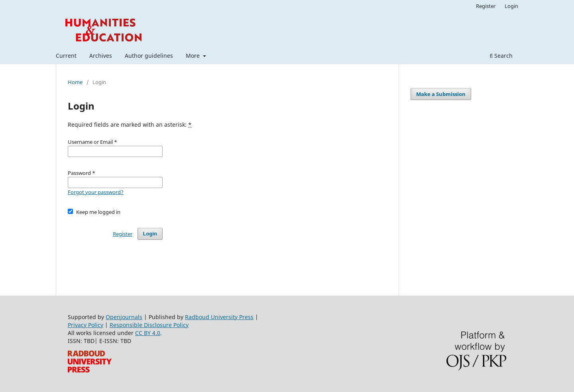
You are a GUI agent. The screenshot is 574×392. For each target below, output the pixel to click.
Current (66, 56)
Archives (101, 56)
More (194, 56)
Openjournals (124, 317)
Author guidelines (149, 56)
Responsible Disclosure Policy (149, 325)
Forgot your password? (96, 192)
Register (486, 6)
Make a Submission (441, 94)
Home (75, 82)
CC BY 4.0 (148, 333)
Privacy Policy (86, 325)
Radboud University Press (219, 317)
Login (511, 6)
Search (501, 56)
